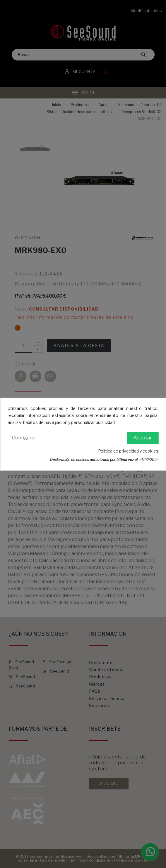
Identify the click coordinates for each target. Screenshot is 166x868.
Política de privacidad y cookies (128, 451)
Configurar (24, 438)
